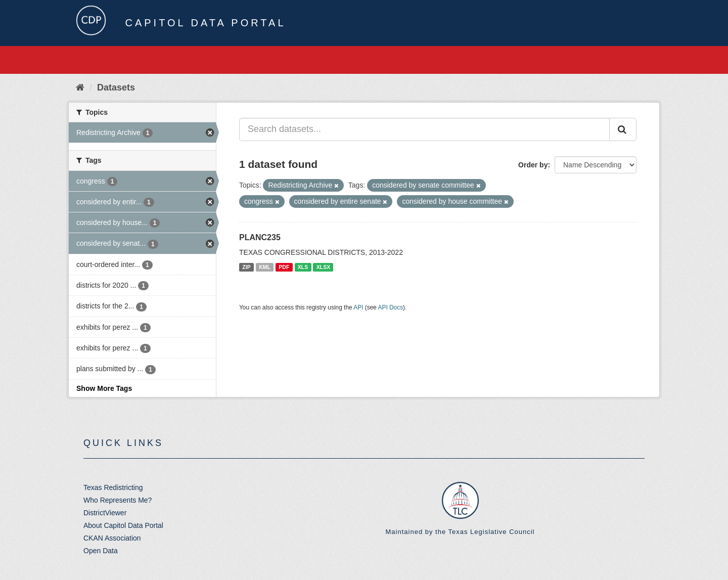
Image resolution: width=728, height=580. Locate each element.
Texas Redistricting (113, 487)
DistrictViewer (105, 513)
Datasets (116, 87)
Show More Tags (104, 388)
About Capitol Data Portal (123, 525)
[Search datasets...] (424, 129)
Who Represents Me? (118, 500)
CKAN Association (112, 538)
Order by (533, 165)
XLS (303, 267)
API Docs (391, 307)
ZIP (246, 267)
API (358, 307)
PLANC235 (260, 237)
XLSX (323, 267)
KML (265, 267)
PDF (284, 267)
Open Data (101, 551)
